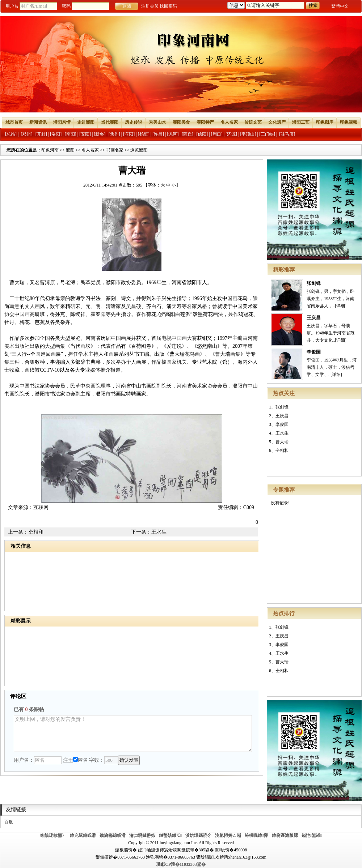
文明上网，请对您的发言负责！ (133, 734)
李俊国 (314, 352)
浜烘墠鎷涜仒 (198, 835)
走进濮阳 (86, 122)
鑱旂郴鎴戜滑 (113, 835)
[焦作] (114, 134)
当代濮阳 (110, 122)
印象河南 (50, 150)
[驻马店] (287, 134)
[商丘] (188, 134)
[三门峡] (267, 134)
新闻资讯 (38, 122)
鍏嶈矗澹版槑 (285, 835)
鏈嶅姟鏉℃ (170, 835)
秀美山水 (157, 122)
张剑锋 (314, 283)
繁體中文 (340, 6)
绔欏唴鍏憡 (256, 835)
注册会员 (150, 6)
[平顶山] (248, 134)
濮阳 (70, 150)
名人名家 (229, 122)
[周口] (217, 134)
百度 (9, 822)
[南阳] (71, 134)
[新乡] (100, 134)
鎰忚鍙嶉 (312, 835)
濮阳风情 (62, 122)
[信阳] (202, 134)
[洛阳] (56, 134)
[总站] (11, 134)
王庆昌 (314, 318)
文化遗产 (277, 122)
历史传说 (134, 122)
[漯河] (173, 134)
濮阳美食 (181, 122)
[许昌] (158, 134)
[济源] (231, 134)
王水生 (282, 433)
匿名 (81, 760)
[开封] (41, 134)
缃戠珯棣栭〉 (53, 835)
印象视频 (349, 122)
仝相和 (282, 450)
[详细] (341, 306)
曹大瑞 (282, 442)
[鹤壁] (144, 134)
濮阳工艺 (301, 122)
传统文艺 (253, 122)
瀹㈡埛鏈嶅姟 (142, 835)
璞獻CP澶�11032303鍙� (181, 864)
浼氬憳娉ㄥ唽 (228, 835)
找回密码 (168, 6)
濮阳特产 (205, 122)
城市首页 (14, 122)
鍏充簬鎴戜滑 (83, 835)
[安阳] (85, 134)
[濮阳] (129, 134)
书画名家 (115, 150)
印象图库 (325, 122)
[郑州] (26, 134)
